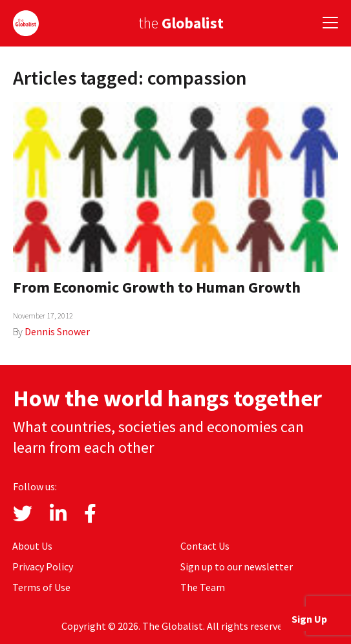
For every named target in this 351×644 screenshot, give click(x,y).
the (181, 23)
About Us (32, 546)
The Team (203, 587)
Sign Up (309, 619)
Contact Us (205, 546)
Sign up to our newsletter (237, 566)
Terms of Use (41, 587)
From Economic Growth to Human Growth (157, 287)
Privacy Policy (43, 566)
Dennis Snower (57, 331)
